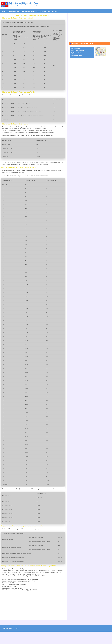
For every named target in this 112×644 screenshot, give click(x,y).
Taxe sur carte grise (14, 11)
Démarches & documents (30, 11)
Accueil (3, 11)
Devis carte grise (45, 11)
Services (55, 11)
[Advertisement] (33, 617)
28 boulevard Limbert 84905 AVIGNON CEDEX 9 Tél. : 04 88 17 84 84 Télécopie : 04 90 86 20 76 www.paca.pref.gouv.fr (77, 52)
